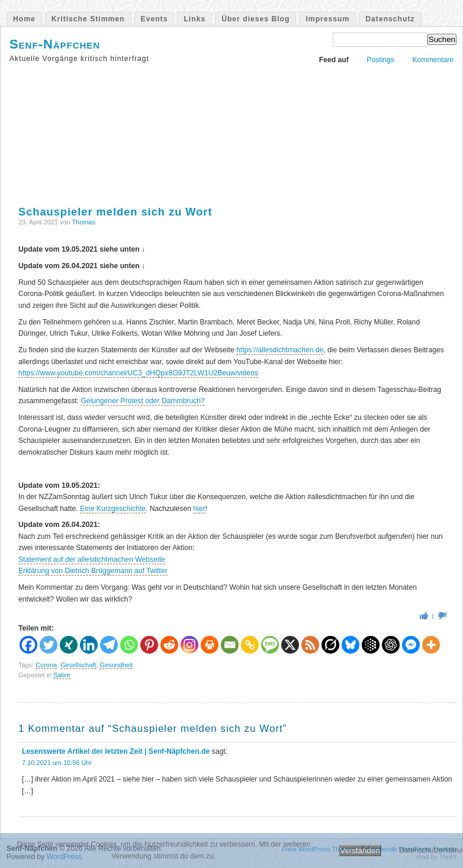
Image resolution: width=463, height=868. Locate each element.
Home (24, 19)
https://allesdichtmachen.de (280, 350)
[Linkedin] (89, 645)
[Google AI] (371, 645)
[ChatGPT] (391, 645)
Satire (62, 675)
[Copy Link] (250, 645)
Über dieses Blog (255, 19)
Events (155, 19)
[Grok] (330, 645)
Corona (46, 665)
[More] (431, 645)
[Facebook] (28, 645)
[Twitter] (49, 645)
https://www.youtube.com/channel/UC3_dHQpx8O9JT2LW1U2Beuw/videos (138, 373)
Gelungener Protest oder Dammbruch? (142, 401)
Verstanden (360, 851)
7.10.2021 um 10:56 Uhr (57, 763)
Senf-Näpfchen (55, 44)
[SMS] (270, 645)
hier (199, 509)
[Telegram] (109, 645)
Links (194, 19)
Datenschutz (390, 19)
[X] (290, 645)
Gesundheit (116, 665)
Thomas (83, 222)
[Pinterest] (149, 645)
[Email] (230, 645)
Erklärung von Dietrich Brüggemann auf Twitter (93, 571)
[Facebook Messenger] (411, 645)
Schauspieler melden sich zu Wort (115, 212)
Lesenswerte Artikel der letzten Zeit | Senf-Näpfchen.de (116, 751)
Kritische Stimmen (88, 19)
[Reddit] (169, 645)
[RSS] (310, 645)
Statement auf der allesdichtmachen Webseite (92, 560)
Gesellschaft (78, 665)
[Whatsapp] (129, 645)
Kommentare (433, 60)
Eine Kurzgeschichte (113, 509)
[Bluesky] (351, 645)
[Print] (210, 645)
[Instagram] (189, 645)
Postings (380, 60)
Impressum (327, 19)
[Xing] (69, 645)
